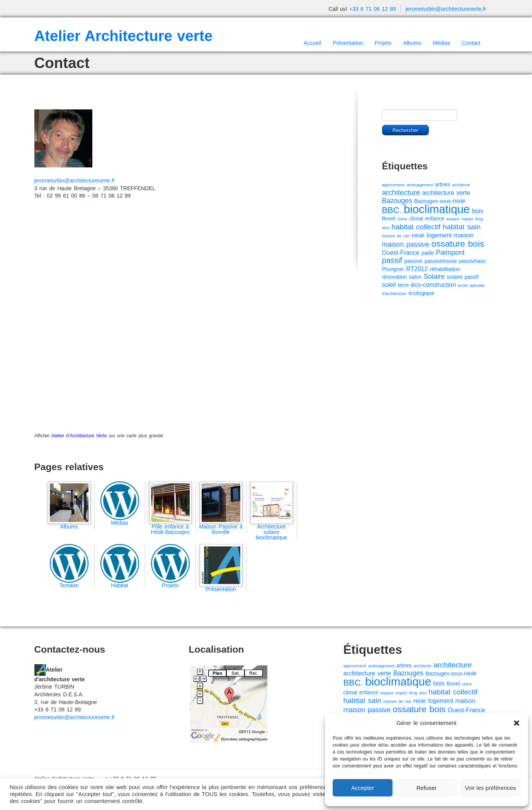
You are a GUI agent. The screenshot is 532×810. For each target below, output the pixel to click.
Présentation (348, 43)
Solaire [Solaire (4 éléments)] (434, 276)
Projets (383, 43)
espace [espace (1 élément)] (453, 219)
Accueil (312, 43)
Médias (441, 43)
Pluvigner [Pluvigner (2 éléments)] (393, 269)
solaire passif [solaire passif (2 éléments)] (463, 277)
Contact (471, 43)
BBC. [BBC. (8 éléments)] (392, 210)
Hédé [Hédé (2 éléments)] (418, 236)
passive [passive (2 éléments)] (414, 261)
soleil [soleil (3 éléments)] (389, 285)
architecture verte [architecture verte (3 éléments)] (446, 193)
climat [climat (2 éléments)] (416, 219)
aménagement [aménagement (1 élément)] (420, 185)
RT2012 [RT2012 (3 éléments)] (417, 269)
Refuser (427, 788)
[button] (517, 723)
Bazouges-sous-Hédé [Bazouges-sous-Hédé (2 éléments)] (440, 201)
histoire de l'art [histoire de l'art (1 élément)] (396, 236)
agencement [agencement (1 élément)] (393, 185)
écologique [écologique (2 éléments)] (422, 293)
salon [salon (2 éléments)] (415, 277)
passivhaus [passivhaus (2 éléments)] (472, 261)
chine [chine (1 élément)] (402, 219)
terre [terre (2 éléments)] (403, 285)
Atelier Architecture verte (124, 36)
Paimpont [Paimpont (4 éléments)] (450, 252)
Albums (412, 43)
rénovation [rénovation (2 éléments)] (394, 277)
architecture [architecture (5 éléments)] (401, 192)
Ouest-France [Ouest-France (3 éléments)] (401, 253)
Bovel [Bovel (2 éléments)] (389, 219)
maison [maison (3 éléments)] (464, 235)
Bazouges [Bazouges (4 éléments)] (397, 201)
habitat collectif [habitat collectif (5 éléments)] (416, 227)
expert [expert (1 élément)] (467, 219)
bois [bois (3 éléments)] (478, 211)
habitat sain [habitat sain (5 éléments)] (462, 227)
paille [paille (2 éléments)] (428, 253)
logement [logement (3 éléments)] (439, 235)
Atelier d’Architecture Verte (79, 436)
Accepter (363, 788)
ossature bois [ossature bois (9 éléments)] (458, 244)
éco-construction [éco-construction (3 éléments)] (433, 285)
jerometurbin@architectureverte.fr (446, 9)
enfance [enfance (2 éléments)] (435, 219)
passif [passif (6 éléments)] (392, 260)
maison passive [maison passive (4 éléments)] (406, 244)
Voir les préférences (490, 788)
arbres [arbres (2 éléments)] (443, 185)
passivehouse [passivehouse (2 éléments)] (441, 261)
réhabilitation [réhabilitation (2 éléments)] (445, 269)
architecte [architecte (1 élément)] (461, 185)
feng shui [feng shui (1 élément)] (418, 693)
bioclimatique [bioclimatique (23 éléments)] (437, 209)
